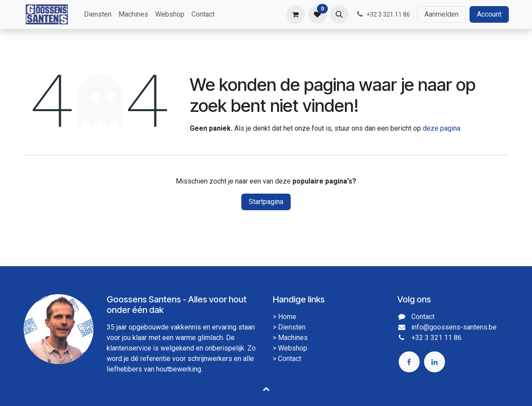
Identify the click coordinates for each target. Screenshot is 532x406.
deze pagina (442, 128)
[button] (339, 14)
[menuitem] (98, 14)
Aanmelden (442, 14)
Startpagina (266, 202)
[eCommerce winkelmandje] (296, 14)
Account (489, 14)
